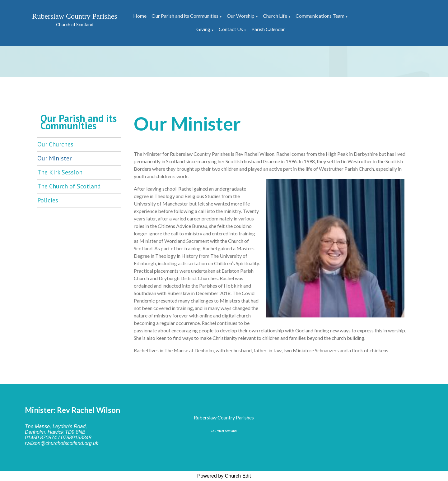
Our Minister (54, 158)
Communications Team (320, 16)
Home (140, 16)
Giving (203, 29)
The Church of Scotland (69, 186)
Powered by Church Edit (224, 476)
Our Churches (55, 144)
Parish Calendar (268, 29)
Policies (48, 200)
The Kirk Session (60, 172)
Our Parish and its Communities (185, 16)
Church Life (275, 16)
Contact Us (231, 29)
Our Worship (241, 16)
